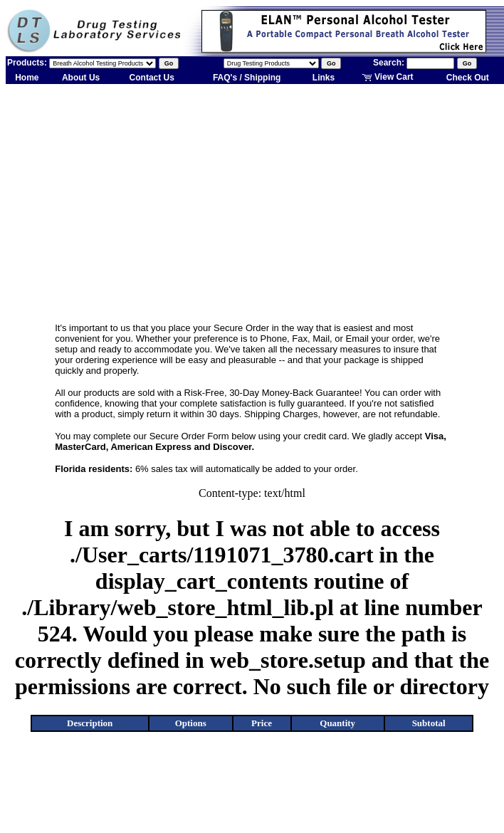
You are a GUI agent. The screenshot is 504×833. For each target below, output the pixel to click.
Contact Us (152, 78)
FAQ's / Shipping (247, 78)
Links (324, 78)
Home (27, 78)
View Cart (388, 77)
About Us (81, 78)
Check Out (468, 78)
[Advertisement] (252, 198)
